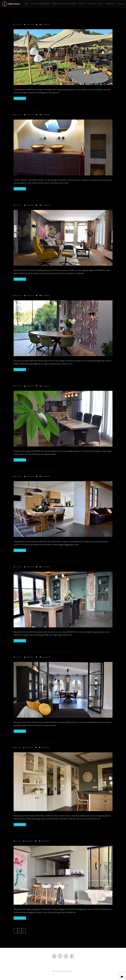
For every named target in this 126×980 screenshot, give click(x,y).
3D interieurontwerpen (40, 4)
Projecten (91, 4)
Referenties (110, 4)
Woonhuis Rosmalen (29, 291)
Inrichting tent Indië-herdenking (39, 20)
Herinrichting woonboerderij (36, 472)
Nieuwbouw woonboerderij (35, 743)
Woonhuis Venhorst (29, 201)
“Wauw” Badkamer (27, 110)
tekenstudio (29, 24)
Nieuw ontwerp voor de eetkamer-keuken (45, 652)
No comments (45, 24)
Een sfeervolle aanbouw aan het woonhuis (47, 562)
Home (27, 4)
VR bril (100, 4)
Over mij (82, 4)
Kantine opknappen (28, 836)
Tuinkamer (21, 381)
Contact (120, 4)
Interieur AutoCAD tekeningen (64, 4)
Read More (20, 98)
